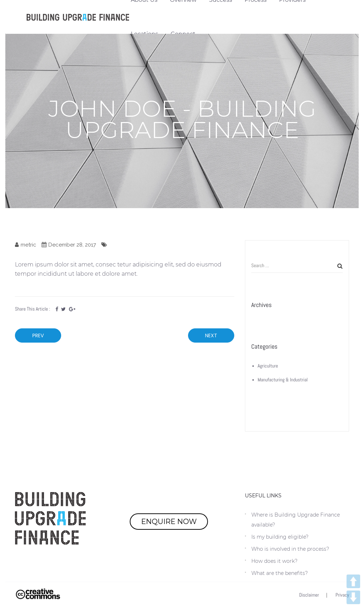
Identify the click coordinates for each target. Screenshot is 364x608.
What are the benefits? (280, 573)
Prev (38, 335)
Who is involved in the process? (290, 549)
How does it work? (274, 561)
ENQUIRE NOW (169, 522)
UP (353, 581)
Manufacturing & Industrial (283, 380)
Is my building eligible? (280, 537)
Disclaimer (309, 595)
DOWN (353, 597)
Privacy (342, 595)
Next (211, 335)
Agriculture (268, 366)
